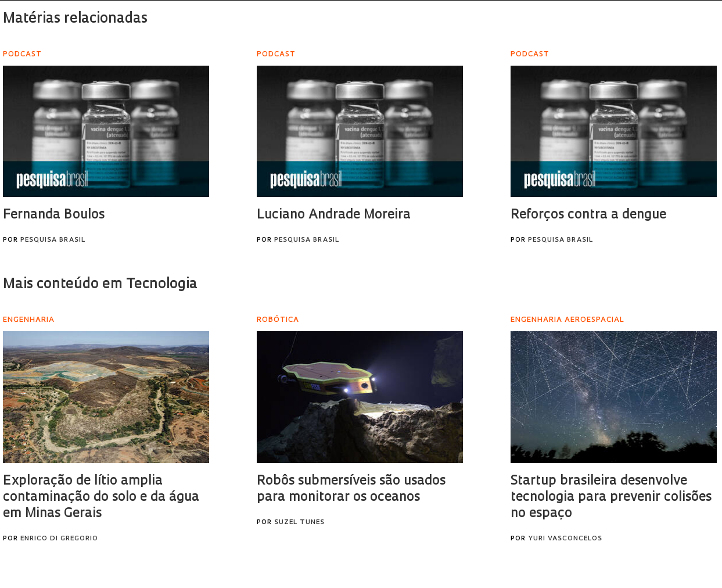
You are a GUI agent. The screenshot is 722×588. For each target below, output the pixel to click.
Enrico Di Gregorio (59, 539)
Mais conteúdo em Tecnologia (100, 285)
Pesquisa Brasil (53, 240)
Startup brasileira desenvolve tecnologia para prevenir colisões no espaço (611, 498)
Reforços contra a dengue (588, 215)
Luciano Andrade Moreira (334, 215)
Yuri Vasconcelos (565, 539)
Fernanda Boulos (54, 215)
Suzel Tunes (299, 523)
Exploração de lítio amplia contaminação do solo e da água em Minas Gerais (101, 498)
